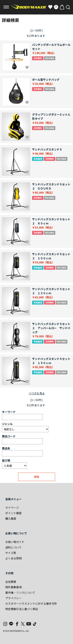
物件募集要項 (13, 587)
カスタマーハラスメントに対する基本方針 (31, 603)
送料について (13, 547)
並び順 (6, 460)
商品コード (9, 436)
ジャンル (7, 424)
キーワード (9, 412)
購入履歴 (11, 518)
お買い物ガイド (15, 542)
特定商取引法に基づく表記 (22, 609)
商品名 (6, 448)
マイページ (12, 508)
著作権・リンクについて (20, 593)
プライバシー (13, 598)
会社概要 (11, 582)
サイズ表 (11, 553)
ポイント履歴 (13, 513)
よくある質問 (13, 558)
